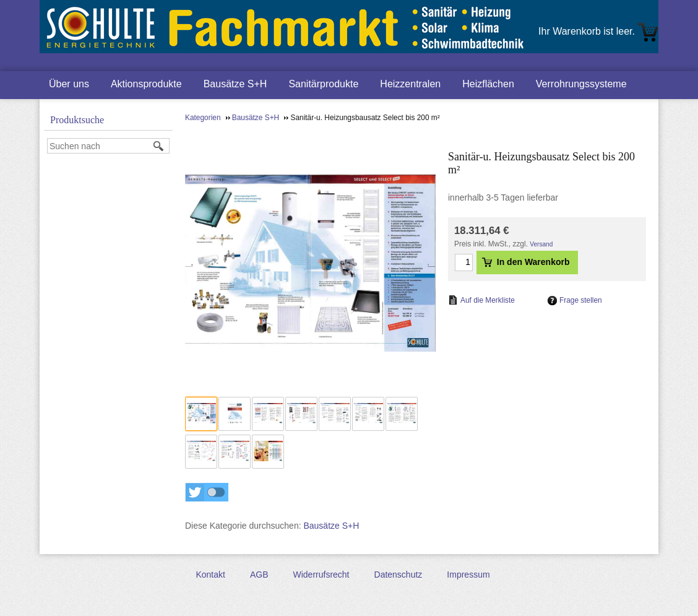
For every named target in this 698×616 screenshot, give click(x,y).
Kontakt (210, 575)
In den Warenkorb (526, 262)
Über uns (69, 84)
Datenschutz (399, 575)
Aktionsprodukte (146, 84)
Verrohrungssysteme (581, 84)
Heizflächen (488, 84)
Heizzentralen (410, 84)
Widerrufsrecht (321, 575)
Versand (541, 244)
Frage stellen (581, 300)
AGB (259, 575)
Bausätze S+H (235, 84)
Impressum (468, 575)
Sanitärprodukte (323, 84)
